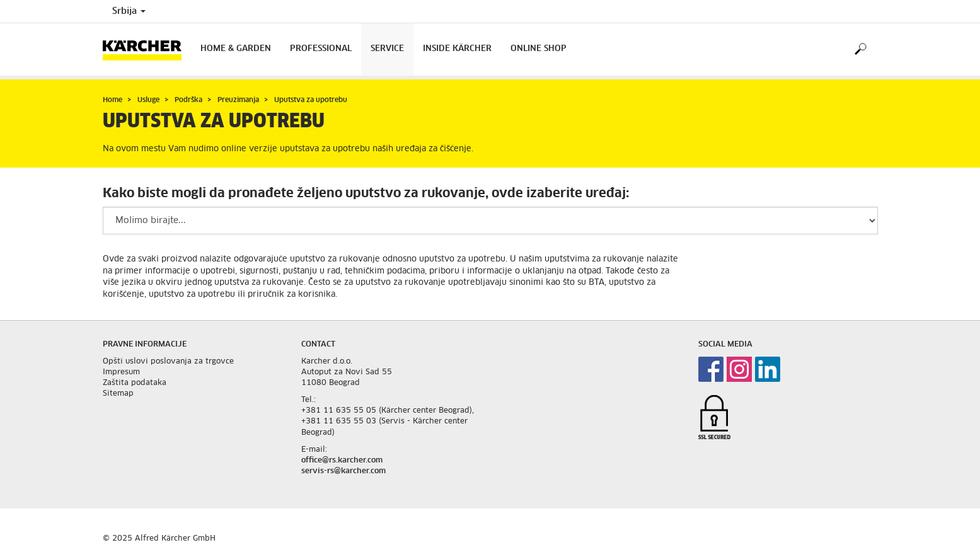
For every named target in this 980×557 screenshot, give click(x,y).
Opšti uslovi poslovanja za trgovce (168, 362)
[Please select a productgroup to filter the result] (490, 221)
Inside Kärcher (457, 49)
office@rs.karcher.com (342, 461)
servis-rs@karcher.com (343, 471)
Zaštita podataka (135, 383)
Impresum (121, 372)
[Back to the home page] (147, 49)
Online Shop (539, 49)
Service (387, 49)
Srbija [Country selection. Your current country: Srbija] (129, 11)
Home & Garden (236, 49)
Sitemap (118, 394)
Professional (321, 49)
